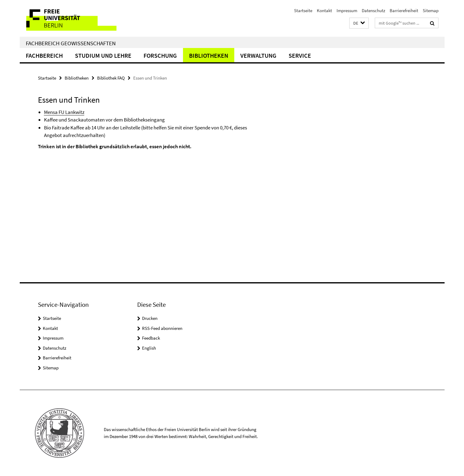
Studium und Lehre (103, 55)
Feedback (151, 338)
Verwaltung (258, 55)
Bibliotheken (209, 55)
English (149, 348)
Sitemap (431, 10)
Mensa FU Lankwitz (64, 112)
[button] (359, 23)
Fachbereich (44, 55)
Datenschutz (373, 10)
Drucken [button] (150, 318)
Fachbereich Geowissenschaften (71, 43)
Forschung (160, 55)
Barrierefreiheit (404, 10)
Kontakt (324, 10)
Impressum (347, 10)
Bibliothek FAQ (111, 78)
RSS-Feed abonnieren (162, 328)
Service (300, 55)
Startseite (303, 10)
